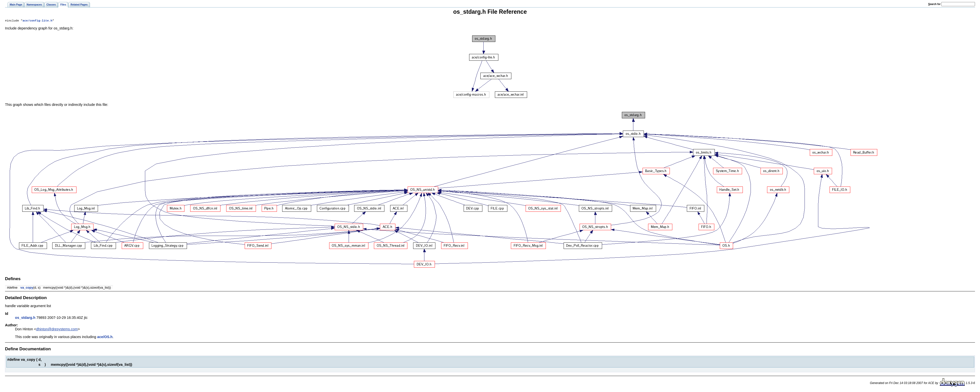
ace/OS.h (105, 337)
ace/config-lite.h (37, 21)
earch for (934, 4)
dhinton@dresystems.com (57, 330)
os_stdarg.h (25, 318)
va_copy (27, 288)
